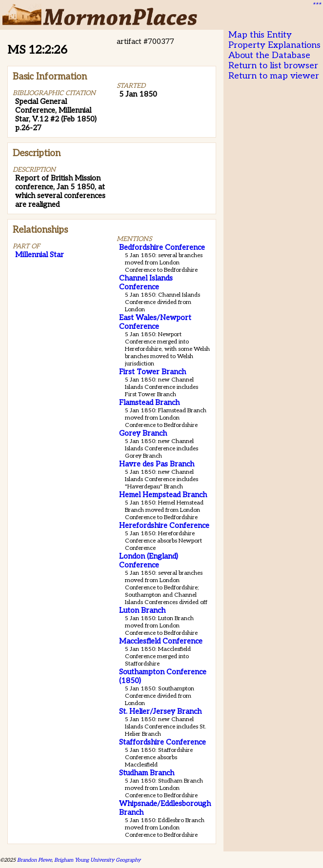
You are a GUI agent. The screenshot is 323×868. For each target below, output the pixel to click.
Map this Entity (260, 35)
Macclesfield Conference (161, 641)
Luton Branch (142, 610)
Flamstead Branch (149, 403)
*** (316, 5)
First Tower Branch (152, 372)
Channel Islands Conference (146, 283)
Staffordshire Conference (162, 742)
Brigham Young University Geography (97, 860)
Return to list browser (273, 66)
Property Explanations (274, 45)
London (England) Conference (149, 561)
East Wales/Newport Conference (155, 322)
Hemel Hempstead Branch (163, 495)
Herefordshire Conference (164, 525)
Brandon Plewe (34, 860)
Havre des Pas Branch (157, 464)
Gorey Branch (143, 433)
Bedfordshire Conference (162, 247)
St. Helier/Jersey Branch (160, 711)
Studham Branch (147, 773)
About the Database (269, 55)
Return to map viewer (274, 76)
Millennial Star (40, 255)
